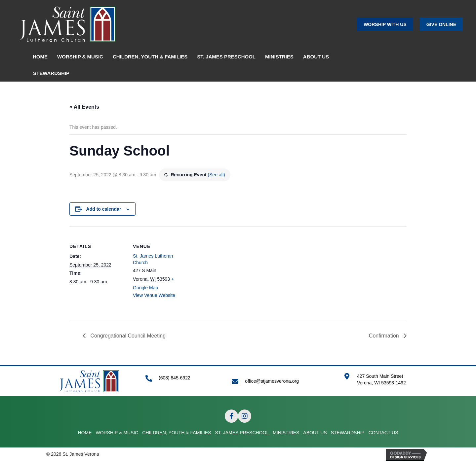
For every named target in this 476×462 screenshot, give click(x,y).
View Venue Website (154, 295)
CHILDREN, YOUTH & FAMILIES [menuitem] (150, 57)
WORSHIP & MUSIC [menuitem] (80, 57)
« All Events (84, 107)
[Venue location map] (231, 272)
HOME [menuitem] (40, 57)
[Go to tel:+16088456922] (182, 381)
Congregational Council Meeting (127, 336)
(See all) (217, 175)
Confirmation (385, 336)
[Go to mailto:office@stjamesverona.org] (281, 381)
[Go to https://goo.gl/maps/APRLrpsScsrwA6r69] (387, 383)
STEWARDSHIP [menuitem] (51, 73)
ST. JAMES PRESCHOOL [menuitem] (226, 57)
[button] (385, 24)
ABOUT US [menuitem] (316, 57)
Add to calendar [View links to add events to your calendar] (104, 209)
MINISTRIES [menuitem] (279, 57)
